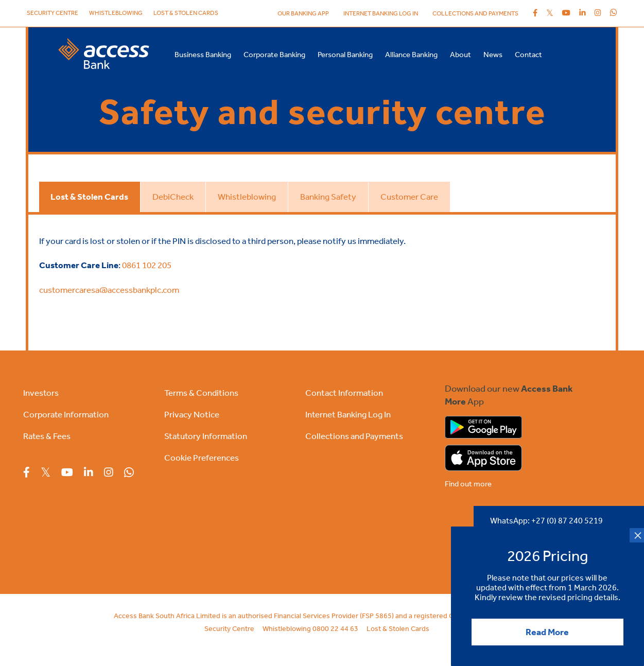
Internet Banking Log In (348, 414)
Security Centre (53, 13)
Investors (41, 393)
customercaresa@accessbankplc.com (109, 290)
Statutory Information (206, 436)
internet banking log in (381, 13)
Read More (547, 632)
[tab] (89, 197)
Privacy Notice (192, 414)
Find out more (468, 484)
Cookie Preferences (202, 458)
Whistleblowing (116, 13)
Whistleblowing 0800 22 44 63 (310, 629)
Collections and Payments (475, 13)
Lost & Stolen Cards (186, 13)
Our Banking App (303, 13)
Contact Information (344, 393)
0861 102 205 (147, 265)
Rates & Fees (47, 436)
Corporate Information (66, 414)
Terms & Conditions (201, 393)
